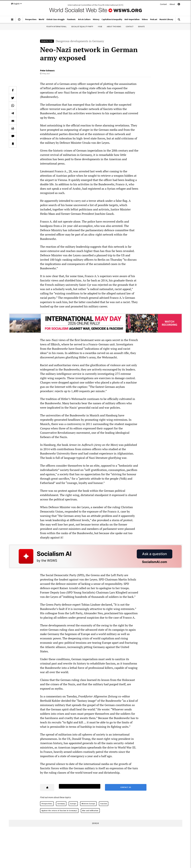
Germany (61, 804)
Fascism (104, 804)
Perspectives (47, 804)
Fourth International (57, 26)
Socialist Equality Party (82, 26)
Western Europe (88, 804)
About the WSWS (114, 26)
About (172, 4)
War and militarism (90, 810)
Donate (141, 26)
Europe (73, 804)
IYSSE (100, 26)
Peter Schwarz (47, 70)
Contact (163, 4)
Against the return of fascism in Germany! (59, 810)
